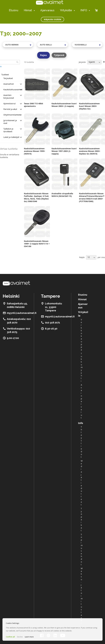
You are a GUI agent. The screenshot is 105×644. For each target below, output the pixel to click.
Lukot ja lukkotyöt (11, 137)
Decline (20, 637)
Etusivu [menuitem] (14, 10)
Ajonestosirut (10, 103)
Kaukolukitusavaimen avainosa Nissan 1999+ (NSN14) (35, 151)
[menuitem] (34, 10)
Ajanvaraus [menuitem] (47, 10)
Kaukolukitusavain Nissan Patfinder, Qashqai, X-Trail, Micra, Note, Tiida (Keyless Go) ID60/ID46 (36, 197)
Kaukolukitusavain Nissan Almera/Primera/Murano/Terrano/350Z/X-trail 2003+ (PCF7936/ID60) (92, 197)
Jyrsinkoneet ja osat (10, 122)
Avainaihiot (9, 84)
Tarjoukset (8, 78)
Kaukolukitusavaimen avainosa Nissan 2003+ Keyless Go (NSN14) (90, 151)
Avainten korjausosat (9, 96)
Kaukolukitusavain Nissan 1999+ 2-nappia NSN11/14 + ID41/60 (37, 244)
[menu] (49, 10)
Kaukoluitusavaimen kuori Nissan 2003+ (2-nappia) (64, 105)
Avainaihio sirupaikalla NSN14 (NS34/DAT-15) (62, 195)
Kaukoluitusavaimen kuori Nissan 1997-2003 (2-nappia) (64, 151)
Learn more (29, 637)
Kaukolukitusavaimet (13, 90)
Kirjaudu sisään (52, 19)
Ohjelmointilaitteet (12, 115)
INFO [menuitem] (84, 10)
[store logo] (50, 2)
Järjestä (82, 62)
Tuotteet (5, 75)
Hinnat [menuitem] (28, 10)
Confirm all (10, 637)
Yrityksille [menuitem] (66, 10)
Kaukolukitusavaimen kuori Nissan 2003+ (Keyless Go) (89, 106)
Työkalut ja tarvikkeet (8, 130)
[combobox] (18, 45)
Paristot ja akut (10, 109)
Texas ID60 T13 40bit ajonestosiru (33, 105)
